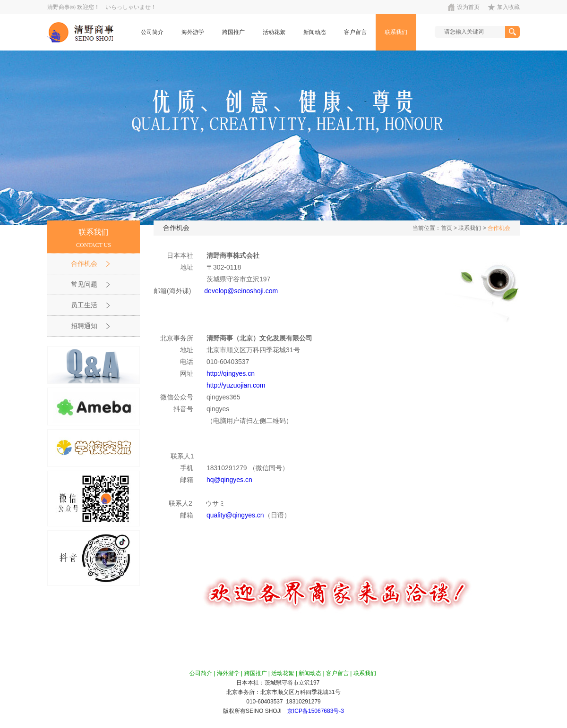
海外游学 (193, 32)
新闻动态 (315, 32)
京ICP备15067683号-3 (316, 711)
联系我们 (396, 32)
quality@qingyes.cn (235, 515)
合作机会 (499, 228)
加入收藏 (508, 7)
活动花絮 (274, 32)
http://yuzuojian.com (236, 385)
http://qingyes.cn (231, 373)
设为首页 (468, 7)
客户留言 (355, 32)
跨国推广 (233, 32)
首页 (447, 228)
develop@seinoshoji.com (241, 291)
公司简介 (152, 32)
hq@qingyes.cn (229, 480)
